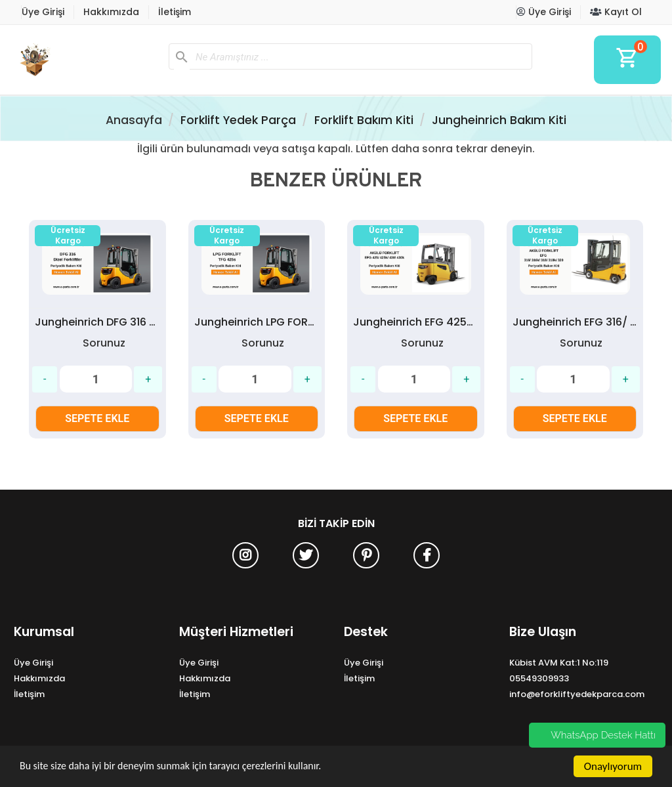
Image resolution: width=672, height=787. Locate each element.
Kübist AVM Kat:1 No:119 (559, 663)
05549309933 (539, 678)
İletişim (175, 12)
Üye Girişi (43, 12)
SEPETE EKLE (97, 418)
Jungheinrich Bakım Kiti (499, 120)
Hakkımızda (111, 12)
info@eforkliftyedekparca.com (577, 694)
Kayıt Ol (616, 12)
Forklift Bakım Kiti (364, 120)
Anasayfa (134, 120)
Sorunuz (104, 343)
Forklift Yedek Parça (238, 120)
